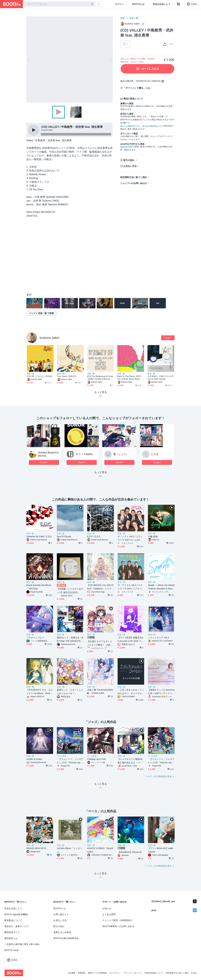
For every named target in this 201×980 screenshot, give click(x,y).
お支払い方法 (130, 166)
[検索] (92, 4)
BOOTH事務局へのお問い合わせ (118, 926)
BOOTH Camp (12, 950)
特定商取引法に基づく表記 (133, 177)
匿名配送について (13, 920)
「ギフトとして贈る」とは (137, 88)
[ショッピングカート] (178, 4)
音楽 (122, 18)
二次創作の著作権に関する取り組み (22, 944)
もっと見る (100, 475)
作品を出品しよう (161, 4)
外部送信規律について (154, 973)
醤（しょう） (121, 454)
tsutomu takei (49, 338)
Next (110, 60)
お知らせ (107, 908)
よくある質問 (109, 914)
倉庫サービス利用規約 (97, 973)
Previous (29, 60)
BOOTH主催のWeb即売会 (66, 938)
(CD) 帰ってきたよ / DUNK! (40, 376)
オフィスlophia (84, 454)
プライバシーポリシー (133, 973)
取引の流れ (129, 160)
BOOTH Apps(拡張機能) (16, 914)
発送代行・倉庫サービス (16, 926)
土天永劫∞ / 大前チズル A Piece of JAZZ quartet (160, 378)
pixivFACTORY (127, 147)
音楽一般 (134, 18)
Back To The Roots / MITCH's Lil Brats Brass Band (129, 378)
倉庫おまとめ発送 (62, 932)
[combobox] (60, 4)
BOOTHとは (138, 4)
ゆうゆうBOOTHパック (152, 126)
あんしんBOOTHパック (130, 126)
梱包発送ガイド (12, 932)
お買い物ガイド (61, 914)
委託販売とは (11, 938)
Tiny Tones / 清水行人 (67, 376)
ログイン (120, 4)
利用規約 (82, 973)
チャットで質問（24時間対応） (118, 920)
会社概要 (72, 973)
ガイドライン (115, 973)
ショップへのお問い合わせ (133, 183)
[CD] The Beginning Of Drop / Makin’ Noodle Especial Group (100, 378)
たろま (155, 454)
